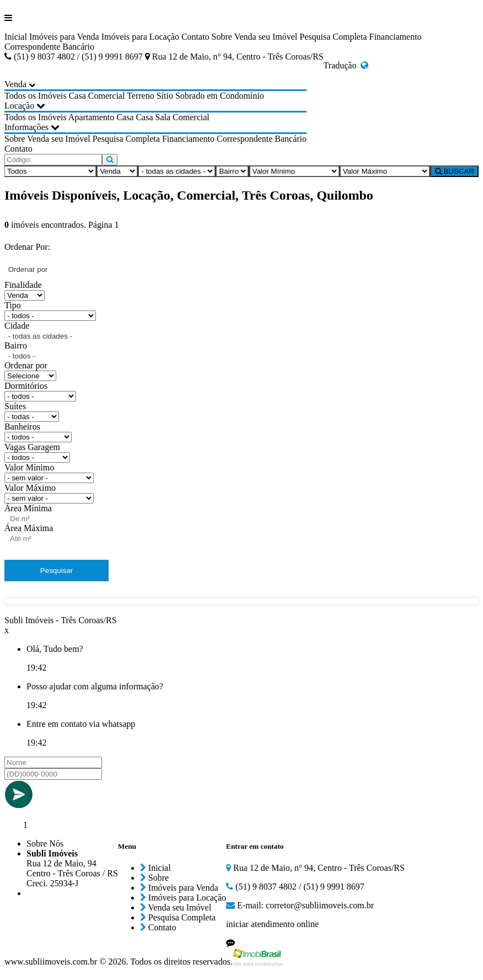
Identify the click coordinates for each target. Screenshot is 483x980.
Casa (77, 96)
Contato (195, 37)
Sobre (222, 37)
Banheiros (22, 427)
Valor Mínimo (29, 467)
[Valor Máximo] (385, 171)
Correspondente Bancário (49, 47)
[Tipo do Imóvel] (50, 171)
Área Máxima (29, 528)
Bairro (16, 346)
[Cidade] (177, 171)
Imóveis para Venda (64, 37)
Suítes (15, 406)
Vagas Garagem (32, 447)
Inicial (16, 37)
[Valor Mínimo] (294, 171)
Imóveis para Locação (140, 37)
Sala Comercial (183, 117)
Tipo (13, 305)
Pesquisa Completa (333, 37)
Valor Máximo (30, 488)
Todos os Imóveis (36, 96)
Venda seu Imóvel (266, 37)
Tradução (346, 65)
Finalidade (23, 285)
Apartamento (92, 117)
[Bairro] (232, 171)
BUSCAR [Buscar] (455, 171)
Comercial (107, 96)
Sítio (165, 96)
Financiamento (396, 37)
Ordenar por (26, 365)
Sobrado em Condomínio (220, 96)
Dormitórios (26, 386)
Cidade (17, 326)
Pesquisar (57, 571)
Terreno (141, 96)
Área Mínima (28, 508)
